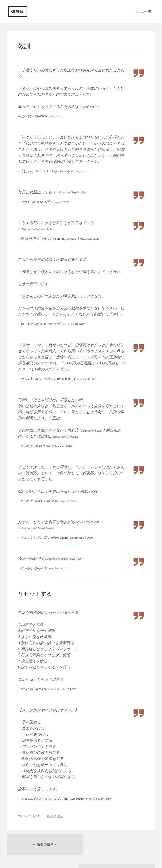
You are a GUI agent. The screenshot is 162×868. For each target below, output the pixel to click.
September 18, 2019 (75, 324)
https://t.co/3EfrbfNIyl (69, 436)
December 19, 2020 (60, 568)
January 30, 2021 (88, 379)
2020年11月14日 (30, 816)
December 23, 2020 (83, 538)
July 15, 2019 (104, 799)
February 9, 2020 (81, 171)
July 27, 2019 (56, 116)
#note (65, 491)
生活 (60, 816)
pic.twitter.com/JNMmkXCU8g (69, 559)
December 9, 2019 (67, 501)
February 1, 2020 (62, 202)
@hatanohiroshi (95, 430)
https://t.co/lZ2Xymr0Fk (88, 491)
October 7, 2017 (68, 689)
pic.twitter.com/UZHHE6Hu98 (42, 528)
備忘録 (18, 12)
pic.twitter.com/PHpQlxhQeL (75, 192)
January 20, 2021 (91, 239)
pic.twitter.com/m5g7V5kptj (39, 229)
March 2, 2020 (65, 446)
